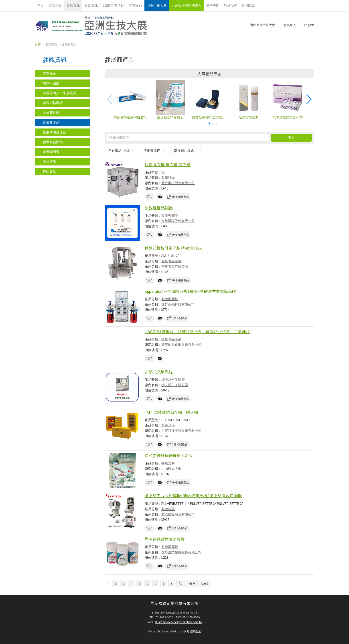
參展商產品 (51, 122)
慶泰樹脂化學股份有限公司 (181, 345)
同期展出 (249, 6)
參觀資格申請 (53, 103)
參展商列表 (51, 113)
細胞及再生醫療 (173, 380)
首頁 (41, 6)
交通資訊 (49, 162)
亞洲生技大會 (157, 6)
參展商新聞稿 (53, 142)
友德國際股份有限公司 (178, 221)
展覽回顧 (135, 6)
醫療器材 (168, 463)
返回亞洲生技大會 (263, 25)
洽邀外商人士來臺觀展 (59, 93)
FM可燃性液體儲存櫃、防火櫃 (171, 412)
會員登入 (290, 25)
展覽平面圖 (51, 83)
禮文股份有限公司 (175, 385)
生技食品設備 (171, 261)
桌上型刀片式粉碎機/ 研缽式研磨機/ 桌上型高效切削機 (193, 496)
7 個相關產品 (179, 566)
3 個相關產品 (179, 318)
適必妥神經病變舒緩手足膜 (169, 455)
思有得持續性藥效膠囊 (165, 539)
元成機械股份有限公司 (178, 183)
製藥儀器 (168, 509)
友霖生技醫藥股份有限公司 (181, 552)
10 (181, 583)
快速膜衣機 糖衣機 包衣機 (168, 165)
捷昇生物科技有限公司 (178, 304)
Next (192, 583)
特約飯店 (49, 171)
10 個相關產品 (180, 197)
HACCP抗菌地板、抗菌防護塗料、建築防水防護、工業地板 (197, 332)
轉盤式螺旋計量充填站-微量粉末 (173, 248)
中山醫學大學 (171, 469)
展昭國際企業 (192, 631)
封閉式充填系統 (159, 372)
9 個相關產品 (179, 528)
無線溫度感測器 (159, 208)
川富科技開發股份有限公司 (181, 431)
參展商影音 (51, 152)
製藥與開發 (170, 216)
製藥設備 (168, 178)
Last (205, 583)
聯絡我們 (231, 6)
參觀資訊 (73, 6)
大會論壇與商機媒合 (186, 6)
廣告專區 (213, 6)
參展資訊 (91, 6)
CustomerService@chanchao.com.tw (179, 622)
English (309, 25)
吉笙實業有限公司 (175, 267)
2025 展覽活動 (113, 6)
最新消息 (55, 6)
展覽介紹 (49, 73)
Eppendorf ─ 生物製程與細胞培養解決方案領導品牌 (190, 291)
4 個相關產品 (179, 444)
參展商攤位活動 (54, 132)
